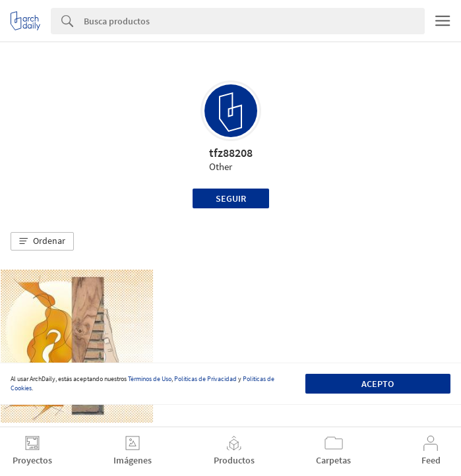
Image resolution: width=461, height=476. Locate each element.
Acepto (378, 384)
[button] (42, 241)
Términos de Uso (150, 379)
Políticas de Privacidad (205, 379)
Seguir (231, 198)
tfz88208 (231, 153)
